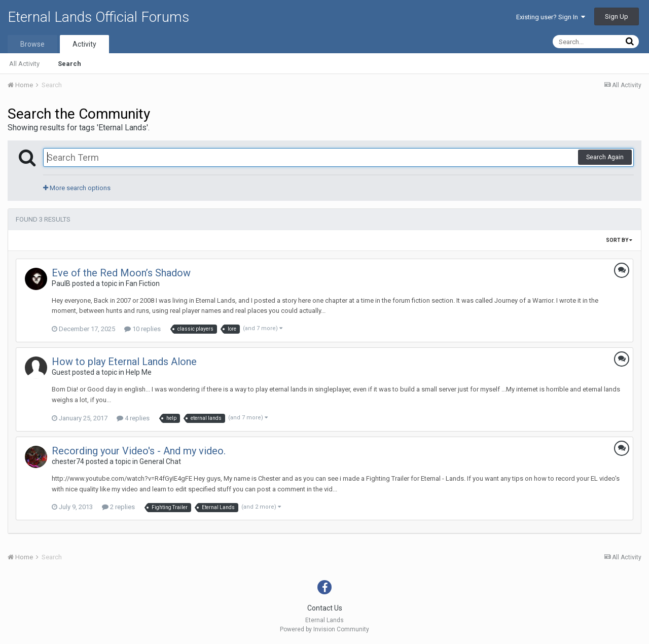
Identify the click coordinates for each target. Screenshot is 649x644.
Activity (84, 44)
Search (69, 64)
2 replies (118, 507)
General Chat (160, 461)
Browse (32, 44)
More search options (77, 188)
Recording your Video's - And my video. (139, 451)
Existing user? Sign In (551, 17)
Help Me (139, 372)
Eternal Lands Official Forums (98, 17)
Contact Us (325, 608)
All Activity (24, 64)
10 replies (142, 329)
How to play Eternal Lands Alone (124, 362)
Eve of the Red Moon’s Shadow (121, 273)
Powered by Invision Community (324, 629)
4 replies (133, 418)
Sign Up (617, 16)
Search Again (605, 157)
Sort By (619, 240)
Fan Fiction (143, 283)
